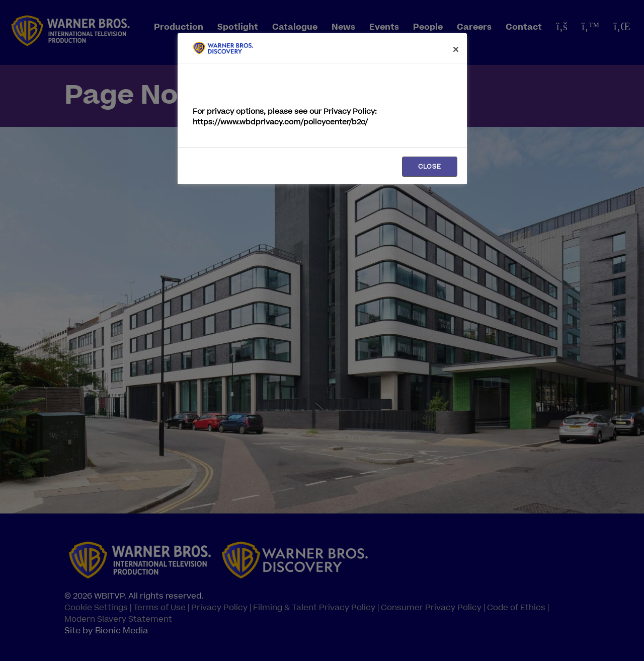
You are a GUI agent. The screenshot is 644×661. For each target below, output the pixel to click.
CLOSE (430, 167)
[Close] (456, 49)
